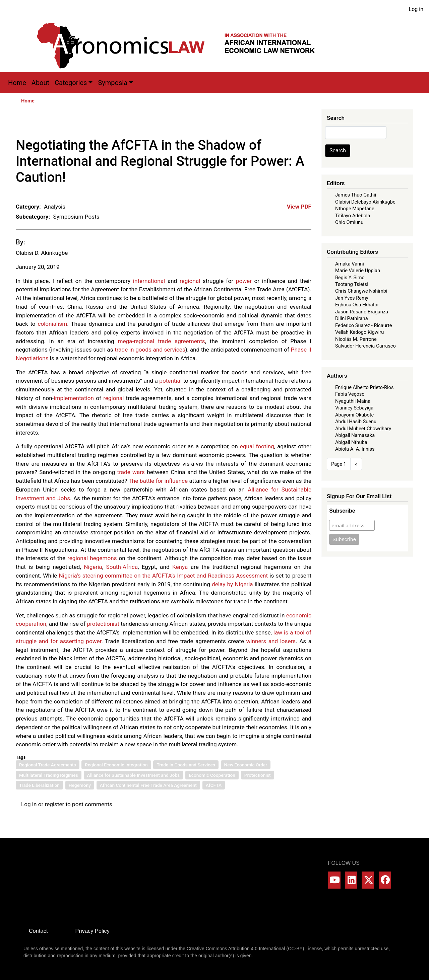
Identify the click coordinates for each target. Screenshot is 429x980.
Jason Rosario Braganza (362, 312)
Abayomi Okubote (354, 415)
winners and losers (271, 641)
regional (190, 281)
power (244, 281)
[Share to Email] (307, 123)
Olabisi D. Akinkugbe (42, 253)
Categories (71, 83)
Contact (38, 931)
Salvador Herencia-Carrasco (365, 346)
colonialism (52, 324)
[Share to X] (269, 123)
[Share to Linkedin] (288, 123)
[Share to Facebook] (260, 123)
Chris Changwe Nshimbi (361, 291)
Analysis (55, 207)
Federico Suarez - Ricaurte (364, 325)
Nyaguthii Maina (353, 401)
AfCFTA (214, 785)
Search (338, 150)
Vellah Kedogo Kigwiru (359, 332)
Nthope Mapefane (355, 209)
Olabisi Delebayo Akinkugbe (365, 202)
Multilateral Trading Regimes (49, 775)
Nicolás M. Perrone (356, 339)
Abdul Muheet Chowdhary (363, 429)
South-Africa (122, 567)
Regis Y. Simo (350, 278)
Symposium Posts (76, 217)
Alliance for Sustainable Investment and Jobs (134, 775)
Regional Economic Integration (116, 765)
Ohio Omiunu (349, 222)
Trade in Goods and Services (186, 765)
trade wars (131, 472)
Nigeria (93, 567)
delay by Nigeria (232, 584)
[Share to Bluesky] (297, 123)
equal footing (257, 446)
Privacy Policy (93, 931)
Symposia (113, 83)
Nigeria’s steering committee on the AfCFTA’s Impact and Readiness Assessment (164, 576)
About (40, 83)
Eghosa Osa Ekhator (357, 305)
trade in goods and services (150, 350)
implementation (74, 398)
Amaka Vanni (350, 264)
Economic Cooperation (212, 775)
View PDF (299, 207)
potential (170, 381)
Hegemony (80, 785)
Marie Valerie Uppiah (358, 271)
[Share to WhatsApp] (279, 123)
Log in (416, 9)
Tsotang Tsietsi (352, 284)
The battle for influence (158, 481)
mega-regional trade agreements (161, 341)
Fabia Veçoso (350, 394)
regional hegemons (92, 558)
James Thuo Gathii (356, 195)
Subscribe (342, 511)
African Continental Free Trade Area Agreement (148, 785)
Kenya (180, 567)
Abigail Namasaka (355, 435)
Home (17, 83)
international (149, 281)
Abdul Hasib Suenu (356, 422)
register (55, 804)
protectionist (103, 624)
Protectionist (258, 775)
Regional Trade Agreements (48, 765)
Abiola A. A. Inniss (355, 449)
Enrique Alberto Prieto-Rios (364, 387)
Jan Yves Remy (352, 298)
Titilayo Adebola (353, 216)
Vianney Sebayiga (354, 408)
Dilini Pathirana (352, 318)
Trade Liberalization (39, 785)
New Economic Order (246, 765)
